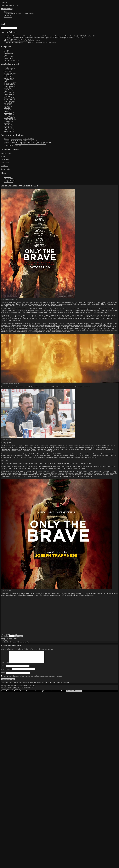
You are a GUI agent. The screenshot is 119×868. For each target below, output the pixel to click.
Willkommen (8, 12)
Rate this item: (7, 636)
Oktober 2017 (8, 118)
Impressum (8, 15)
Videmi (3, 156)
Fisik (6, 55)
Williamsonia (8, 141)
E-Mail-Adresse (6, 671)
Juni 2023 (7, 70)
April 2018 (8, 110)
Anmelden (8, 177)
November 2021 (9, 73)
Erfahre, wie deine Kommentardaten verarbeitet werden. (53, 685)
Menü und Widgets (7, 9)
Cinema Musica (5, 169)
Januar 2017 (8, 131)
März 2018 (8, 111)
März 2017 (8, 128)
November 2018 (9, 98)
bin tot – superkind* (15, 146)
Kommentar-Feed (10, 180)
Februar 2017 (8, 129)
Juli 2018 (7, 105)
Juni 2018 (7, 106)
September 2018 (9, 101)
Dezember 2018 (9, 96)
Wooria (7, 139)
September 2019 (9, 86)
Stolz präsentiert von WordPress (10, 691)
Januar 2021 (8, 78)
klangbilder (4, 2)
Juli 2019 (7, 88)
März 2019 (8, 91)
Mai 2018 (7, 108)
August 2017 (8, 121)
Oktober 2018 (8, 100)
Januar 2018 (8, 115)
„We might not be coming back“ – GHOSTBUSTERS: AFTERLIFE (25, 43)
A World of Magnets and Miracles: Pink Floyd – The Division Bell (31, 142)
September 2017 (9, 119)
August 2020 (8, 80)
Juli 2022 (7, 71)
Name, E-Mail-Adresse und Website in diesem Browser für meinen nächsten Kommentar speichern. (32, 678)
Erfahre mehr (78, 693)
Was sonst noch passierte (12, 60)
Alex (21, 642)
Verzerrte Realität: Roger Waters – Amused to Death (31, 144)
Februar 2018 (8, 113)
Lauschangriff (9, 57)
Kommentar (5, 665)
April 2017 (8, 126)
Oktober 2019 (8, 85)
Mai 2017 (7, 124)
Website (3, 675)
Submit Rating (18, 636)
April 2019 (8, 90)
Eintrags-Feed (9, 179)
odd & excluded (5, 163)
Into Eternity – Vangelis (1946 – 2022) (16, 39)
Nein (71, 693)
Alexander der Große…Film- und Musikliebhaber (19, 14)
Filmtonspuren (9, 54)
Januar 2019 (8, 95)
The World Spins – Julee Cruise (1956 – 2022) (18, 41)
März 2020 (8, 81)
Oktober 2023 (8, 68)
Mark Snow (4, 166)
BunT (6, 52)
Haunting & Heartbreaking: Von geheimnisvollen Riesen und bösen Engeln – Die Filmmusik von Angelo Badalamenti (39, 38)
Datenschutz (8, 17)
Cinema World (5, 160)
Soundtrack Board (6, 153)
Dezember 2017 (9, 116)
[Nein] (83, 693)
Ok (68, 693)
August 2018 (8, 103)
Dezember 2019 (9, 83)
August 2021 (8, 75)
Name (3, 668)
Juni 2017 (7, 123)
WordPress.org (9, 182)
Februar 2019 (8, 93)
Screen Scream (9, 59)
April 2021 (8, 76)
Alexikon (7, 50)
